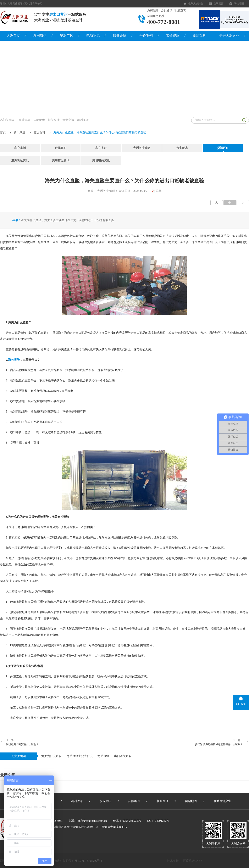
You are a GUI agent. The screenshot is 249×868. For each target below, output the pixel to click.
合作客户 (61, 148)
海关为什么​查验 (51, 756)
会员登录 (167, 10)
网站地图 (239, 4)
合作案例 (146, 36)
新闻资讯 (162, 801)
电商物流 (93, 36)
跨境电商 (25, 120)
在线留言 (218, 4)
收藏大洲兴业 (196, 4)
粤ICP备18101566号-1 (88, 861)
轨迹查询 (180, 10)
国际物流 (39, 120)
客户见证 (101, 148)
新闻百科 (199, 36)
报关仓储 (54, 120)
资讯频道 (20, 132)
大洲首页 (13, 36)
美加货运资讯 (61, 160)
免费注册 (153, 10)
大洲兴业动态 (142, 148)
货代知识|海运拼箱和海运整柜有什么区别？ (219, 744)
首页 (3, 132)
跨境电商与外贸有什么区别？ (22, 744)
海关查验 (103, 756)
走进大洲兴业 (229, 36)
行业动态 (182, 148)
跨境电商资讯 (101, 160)
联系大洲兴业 (222, 801)
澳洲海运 (40, 36)
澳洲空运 (66, 36)
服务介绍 (120, 36)
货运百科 (39, 132)
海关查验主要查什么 (80, 756)
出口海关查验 (123, 756)
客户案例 (20, 148)
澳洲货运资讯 (20, 160)
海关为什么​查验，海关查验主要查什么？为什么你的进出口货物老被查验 (100, 132)
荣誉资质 (173, 36)
